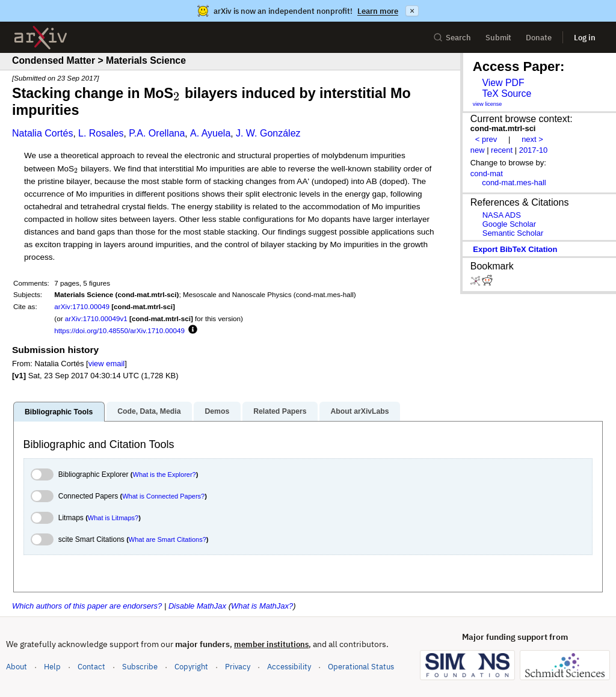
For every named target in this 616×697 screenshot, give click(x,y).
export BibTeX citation (515, 249)
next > (532, 139)
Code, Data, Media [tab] (149, 411)
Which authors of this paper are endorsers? (87, 606)
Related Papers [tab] (280, 411)
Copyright (191, 667)
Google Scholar (509, 224)
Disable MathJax (197, 606)
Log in (585, 38)
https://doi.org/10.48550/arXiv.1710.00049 (119, 330)
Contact (91, 667)
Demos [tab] (217, 411)
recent (502, 150)
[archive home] (41, 38)
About (17, 667)
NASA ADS (502, 215)
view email (106, 364)
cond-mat (487, 173)
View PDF (503, 83)
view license (488, 104)
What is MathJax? (262, 606)
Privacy (238, 667)
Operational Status (361, 666)
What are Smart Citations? (168, 539)
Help (52, 667)
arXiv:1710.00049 (82, 306)
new (478, 150)
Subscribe (140, 667)
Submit (498, 38)
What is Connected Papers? (163, 496)
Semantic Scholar (513, 233)
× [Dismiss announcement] (412, 11)
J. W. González (268, 133)
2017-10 (534, 150)
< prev (486, 139)
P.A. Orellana (157, 133)
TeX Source (507, 94)
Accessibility (289, 667)
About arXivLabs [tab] (359, 411)
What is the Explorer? (165, 474)
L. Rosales (101, 133)
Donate (539, 38)
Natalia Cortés (42, 133)
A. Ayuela (210, 133)
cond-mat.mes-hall (514, 183)
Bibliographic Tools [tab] (59, 412)
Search (452, 38)
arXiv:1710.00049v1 (96, 318)
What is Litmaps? (113, 518)
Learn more (378, 11)
